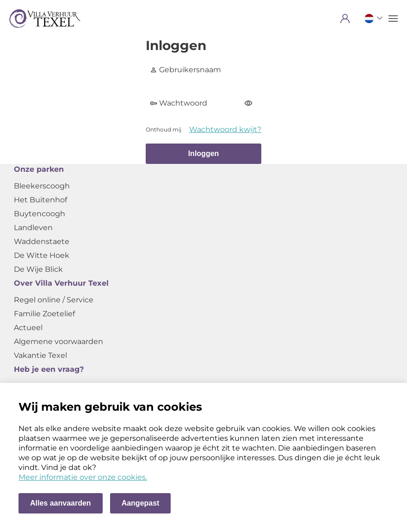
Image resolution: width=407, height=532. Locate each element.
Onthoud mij (163, 129)
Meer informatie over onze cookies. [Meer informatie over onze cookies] (83, 477)
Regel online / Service (54, 300)
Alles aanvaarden (61, 503)
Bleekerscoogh (42, 186)
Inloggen (204, 153)
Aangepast (141, 503)
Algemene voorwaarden (59, 341)
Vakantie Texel (40, 355)
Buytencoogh (40, 214)
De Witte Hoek (42, 255)
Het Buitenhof (40, 200)
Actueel (28, 328)
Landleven (33, 228)
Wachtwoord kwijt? (225, 129)
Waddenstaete (42, 241)
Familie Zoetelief (44, 314)
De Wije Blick (38, 269)
